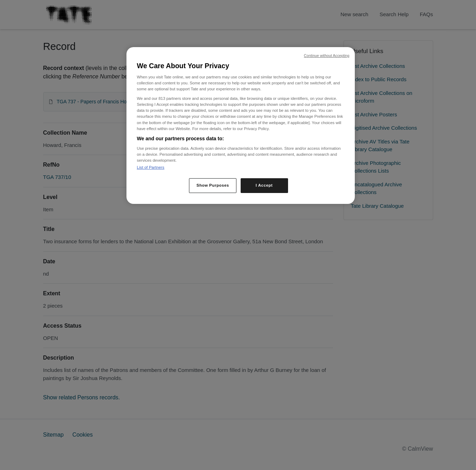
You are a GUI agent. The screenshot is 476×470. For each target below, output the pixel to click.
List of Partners (151, 167)
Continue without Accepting (327, 56)
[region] (241, 126)
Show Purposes (213, 185)
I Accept (264, 185)
